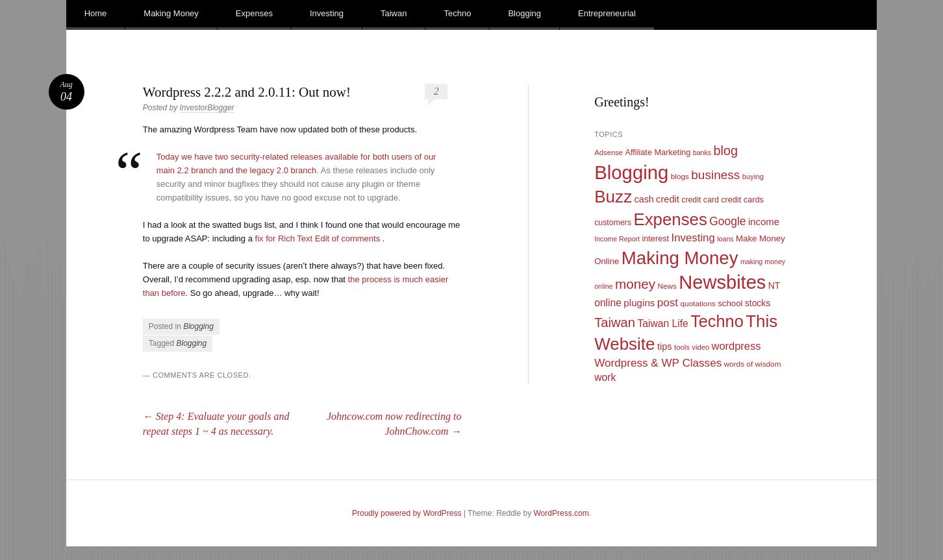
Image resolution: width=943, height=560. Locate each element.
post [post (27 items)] (668, 303)
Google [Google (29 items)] (727, 221)
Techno (457, 13)
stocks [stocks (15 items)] (758, 303)
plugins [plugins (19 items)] (639, 303)
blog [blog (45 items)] (725, 151)
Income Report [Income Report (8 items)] (617, 239)
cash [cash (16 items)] (644, 199)
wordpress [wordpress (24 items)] (736, 346)
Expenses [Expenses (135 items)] (670, 219)
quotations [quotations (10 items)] (698, 304)
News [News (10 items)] (667, 286)
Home (96, 13)
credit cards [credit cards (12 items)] (742, 200)
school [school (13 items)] (730, 303)
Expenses (254, 13)
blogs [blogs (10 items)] (680, 177)
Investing (327, 13)
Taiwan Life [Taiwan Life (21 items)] (662, 323)
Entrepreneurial (607, 13)
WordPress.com (561, 513)
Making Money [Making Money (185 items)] (680, 258)
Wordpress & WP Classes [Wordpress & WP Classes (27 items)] (658, 363)
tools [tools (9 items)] (682, 347)
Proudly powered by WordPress (407, 513)
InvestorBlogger (207, 108)
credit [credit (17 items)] (668, 199)
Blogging (524, 13)
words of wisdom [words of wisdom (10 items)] (753, 364)
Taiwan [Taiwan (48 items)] (615, 323)
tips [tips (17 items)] (665, 347)
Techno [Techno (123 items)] (717, 321)
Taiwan (394, 13)
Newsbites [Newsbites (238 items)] (722, 282)
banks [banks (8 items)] (702, 152)
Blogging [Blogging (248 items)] (631, 172)
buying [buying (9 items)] (753, 177)
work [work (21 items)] (605, 377)
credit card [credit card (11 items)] (700, 200)
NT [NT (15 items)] (774, 286)
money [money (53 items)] (635, 284)
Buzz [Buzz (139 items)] (613, 197)
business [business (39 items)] (715, 175)
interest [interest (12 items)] (655, 238)
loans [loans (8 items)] (725, 239)
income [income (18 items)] (764, 222)
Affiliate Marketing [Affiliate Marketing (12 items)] (658, 152)
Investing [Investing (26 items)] (693, 238)
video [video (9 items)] (700, 347)
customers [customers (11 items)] (613, 223)
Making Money (171, 13)
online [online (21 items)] (608, 303)
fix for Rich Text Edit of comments (318, 238)
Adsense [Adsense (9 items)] (609, 152)
